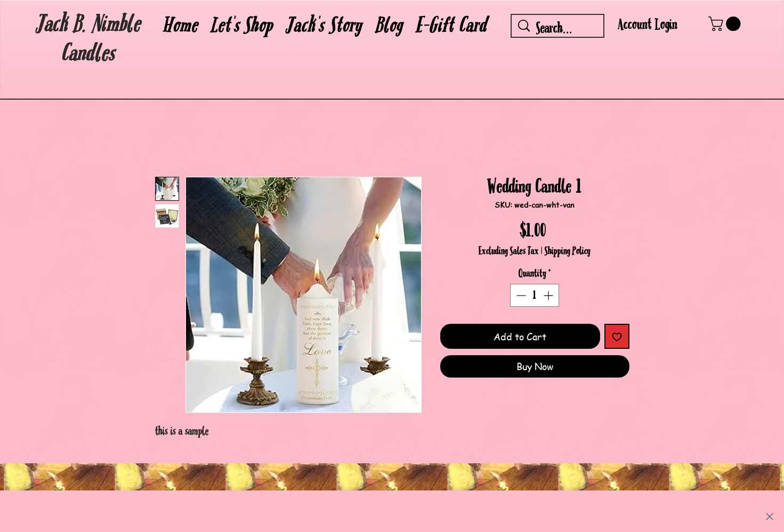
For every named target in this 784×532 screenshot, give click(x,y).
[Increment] (549, 295)
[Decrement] (520, 295)
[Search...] (559, 28)
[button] (242, 26)
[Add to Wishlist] (617, 336)
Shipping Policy (568, 251)
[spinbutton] (535, 295)
